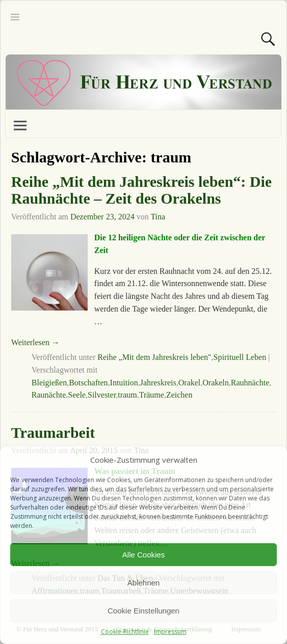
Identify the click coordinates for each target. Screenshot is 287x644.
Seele (77, 395)
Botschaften (88, 383)
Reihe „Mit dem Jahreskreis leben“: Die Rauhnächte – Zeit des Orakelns (141, 190)
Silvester (102, 395)
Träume (152, 395)
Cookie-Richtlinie (125, 632)
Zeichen (179, 395)
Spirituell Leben (240, 357)
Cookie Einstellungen (143, 611)
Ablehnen (143, 583)
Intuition (124, 383)
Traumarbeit (53, 432)
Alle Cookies (143, 555)
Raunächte (49, 395)
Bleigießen (49, 383)
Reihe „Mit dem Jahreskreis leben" (154, 357)
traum (127, 395)
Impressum (170, 632)
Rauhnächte (250, 383)
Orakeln (216, 383)
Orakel (190, 383)
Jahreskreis (158, 383)
